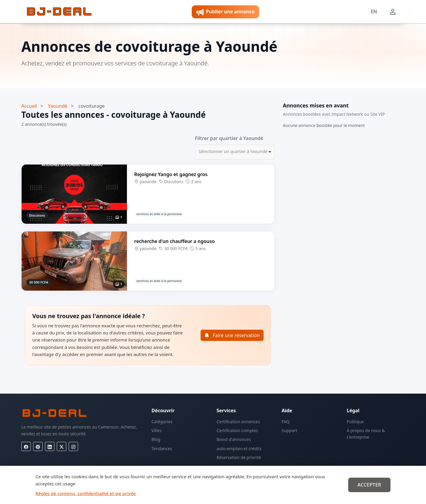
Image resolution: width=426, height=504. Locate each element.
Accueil (29, 106)
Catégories (162, 422)
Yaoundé (58, 106)
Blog (156, 439)
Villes (156, 430)
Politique (355, 422)
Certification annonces (238, 422)
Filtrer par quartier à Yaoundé (229, 138)
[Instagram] (73, 446)
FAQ (286, 422)
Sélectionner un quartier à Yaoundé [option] (233, 151)
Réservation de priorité (239, 457)
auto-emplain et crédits (239, 449)
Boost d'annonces (234, 439)
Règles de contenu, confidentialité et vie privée (86, 493)
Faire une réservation (232, 335)
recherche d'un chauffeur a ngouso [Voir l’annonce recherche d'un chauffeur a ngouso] (175, 241)
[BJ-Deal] (59, 12)
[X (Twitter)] (62, 446)
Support (289, 430)
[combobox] (235, 152)
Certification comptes (237, 430)
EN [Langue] (374, 12)
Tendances (162, 449)
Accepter (369, 485)
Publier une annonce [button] (225, 12)
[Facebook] (26, 446)
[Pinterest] (38, 446)
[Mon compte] (393, 12)
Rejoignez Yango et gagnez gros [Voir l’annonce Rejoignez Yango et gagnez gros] (171, 174)
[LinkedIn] (50, 446)
